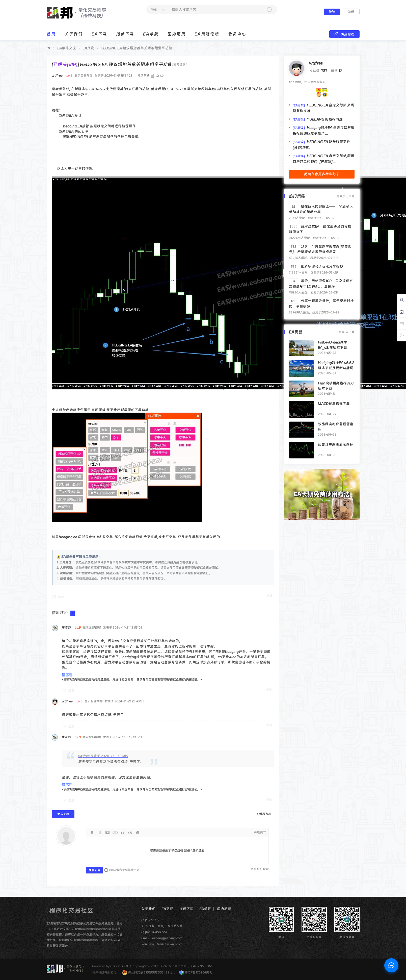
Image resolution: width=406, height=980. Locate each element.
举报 (269, 596)
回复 (61, 597)
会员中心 (237, 34)
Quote (123, 833)
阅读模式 (144, 76)
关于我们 (74, 34)
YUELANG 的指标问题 (325, 119)
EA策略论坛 (207, 34)
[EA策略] (299, 156)
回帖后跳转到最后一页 (122, 870)
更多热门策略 (345, 196)
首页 (51, 34)
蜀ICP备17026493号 (196, 972)
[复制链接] (179, 64)
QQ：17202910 (152, 920)
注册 (351, 12)
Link (115, 833)
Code (130, 833)
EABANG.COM (201, 966)
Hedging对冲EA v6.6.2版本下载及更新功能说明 (336, 368)
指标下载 (125, 34)
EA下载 (99, 34)
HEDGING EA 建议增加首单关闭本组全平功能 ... (138, 48)
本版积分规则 (260, 869)
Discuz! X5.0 (119, 966)
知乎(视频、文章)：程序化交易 (162, 926)
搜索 (154, 10)
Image (107, 833)
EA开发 (88, 48)
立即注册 (198, 850)
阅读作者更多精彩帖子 (322, 174)
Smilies (138, 833)
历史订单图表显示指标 (336, 444)
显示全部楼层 (84, 76)
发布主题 (63, 814)
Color (100, 833)
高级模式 (260, 832)
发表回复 (94, 870)
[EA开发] (299, 105)
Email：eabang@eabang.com (162, 938)
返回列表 (265, 814)
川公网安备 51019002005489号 (147, 972)
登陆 (332, 12)
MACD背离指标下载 (334, 404)
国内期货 (177, 34)
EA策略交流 (67, 48)
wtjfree (316, 63)
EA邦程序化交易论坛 (49, 48)
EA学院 (151, 34)
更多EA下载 (346, 332)
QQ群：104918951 (154, 932)
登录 (187, 850)
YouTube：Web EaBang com (162, 944)
